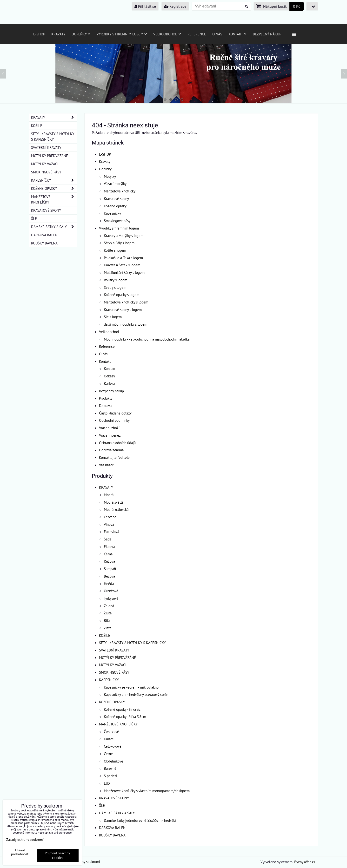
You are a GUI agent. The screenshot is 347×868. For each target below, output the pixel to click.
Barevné (110, 768)
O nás (217, 34)
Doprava (105, 406)
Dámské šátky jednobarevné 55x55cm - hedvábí (140, 820)
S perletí (110, 776)
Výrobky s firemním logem (122, 34)
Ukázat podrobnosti (20, 852)
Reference (197, 34)
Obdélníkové (113, 761)
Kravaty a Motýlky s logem (124, 236)
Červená (110, 517)
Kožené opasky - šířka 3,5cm (125, 717)
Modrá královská (116, 509)
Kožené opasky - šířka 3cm (124, 709)
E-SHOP (39, 34)
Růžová (109, 561)
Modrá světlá (114, 502)
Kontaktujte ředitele (114, 457)
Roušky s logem (116, 280)
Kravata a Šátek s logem (122, 265)
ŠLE (102, 805)
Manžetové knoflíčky (120, 191)
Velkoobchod (167, 34)
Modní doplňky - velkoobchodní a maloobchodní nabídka (147, 339)
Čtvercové (111, 731)
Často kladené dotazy (115, 413)
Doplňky (81, 34)
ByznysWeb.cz (305, 862)
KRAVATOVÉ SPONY (114, 798)
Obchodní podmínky (114, 420)
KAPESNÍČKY (109, 680)
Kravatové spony (116, 198)
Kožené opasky (115, 206)
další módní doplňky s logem (126, 324)
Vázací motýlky (115, 184)
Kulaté (109, 739)
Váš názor (106, 465)
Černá (108, 554)
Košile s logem (115, 250)
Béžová (109, 576)
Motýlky (110, 176)
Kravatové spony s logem (123, 309)
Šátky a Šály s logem (119, 243)
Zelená (109, 606)
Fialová (109, 546)
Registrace (175, 6)
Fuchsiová (111, 532)
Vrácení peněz (110, 435)
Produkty (106, 398)
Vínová (109, 524)
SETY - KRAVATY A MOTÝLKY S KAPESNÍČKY (132, 643)
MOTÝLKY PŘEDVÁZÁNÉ (117, 658)
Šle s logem (113, 317)
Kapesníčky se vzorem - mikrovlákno (131, 687)
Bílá (107, 620)
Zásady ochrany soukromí (25, 839)
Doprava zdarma (111, 450)
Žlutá (108, 613)
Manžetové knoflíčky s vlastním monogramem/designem (147, 791)
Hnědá (109, 584)
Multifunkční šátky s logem (124, 272)
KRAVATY (106, 487)
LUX (107, 783)
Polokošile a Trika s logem (123, 258)
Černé (108, 754)
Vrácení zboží (109, 428)
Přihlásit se (145, 6)
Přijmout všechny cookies (57, 855)
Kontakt (237, 34)
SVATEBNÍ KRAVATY (114, 650)
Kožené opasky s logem (122, 295)
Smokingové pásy (117, 221)
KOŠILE (105, 635)
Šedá (108, 539)
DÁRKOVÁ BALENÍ (113, 828)
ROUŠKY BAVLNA (112, 835)
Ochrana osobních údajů (117, 443)
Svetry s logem (115, 287)
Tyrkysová (111, 598)
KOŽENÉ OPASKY (112, 702)
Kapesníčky (112, 213)
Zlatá (108, 628)
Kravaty (58, 34)
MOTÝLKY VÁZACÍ (113, 665)
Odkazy (109, 376)
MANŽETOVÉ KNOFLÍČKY (118, 724)
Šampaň (110, 569)
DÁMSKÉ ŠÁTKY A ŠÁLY (117, 813)
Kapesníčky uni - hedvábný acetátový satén (136, 694)
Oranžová (111, 591)
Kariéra (109, 383)
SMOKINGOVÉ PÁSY (114, 672)
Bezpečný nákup (267, 34)
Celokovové (113, 746)
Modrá (109, 495)
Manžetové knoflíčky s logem (126, 302)
